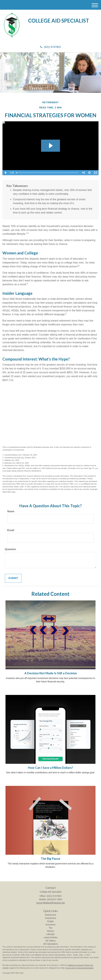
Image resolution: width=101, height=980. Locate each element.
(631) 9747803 (50, 47)
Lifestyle (50, 934)
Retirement (50, 915)
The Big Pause (50, 859)
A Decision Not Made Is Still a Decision (51, 673)
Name (11, 511)
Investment (50, 918)
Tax (51, 928)
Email (11, 530)
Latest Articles (50, 937)
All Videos (50, 941)
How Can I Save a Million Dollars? (50, 768)
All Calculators (50, 944)
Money (50, 931)
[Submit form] (13, 578)
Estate (51, 921)
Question (10, 549)
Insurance (50, 925)
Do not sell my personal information (80, 968)
